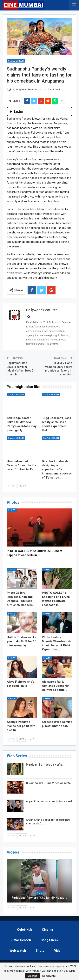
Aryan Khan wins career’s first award (49, 801)
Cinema (47, 930)
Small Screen (16, 61)
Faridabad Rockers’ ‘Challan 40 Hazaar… (39, 898)
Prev (12, 486)
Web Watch (18, 951)
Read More (49, 976)
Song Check (50, 940)
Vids (39, 893)
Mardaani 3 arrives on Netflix (44, 765)
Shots (12, 510)
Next (22, 486)
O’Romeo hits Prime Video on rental (49, 783)
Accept (33, 976)
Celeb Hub (25, 930)
